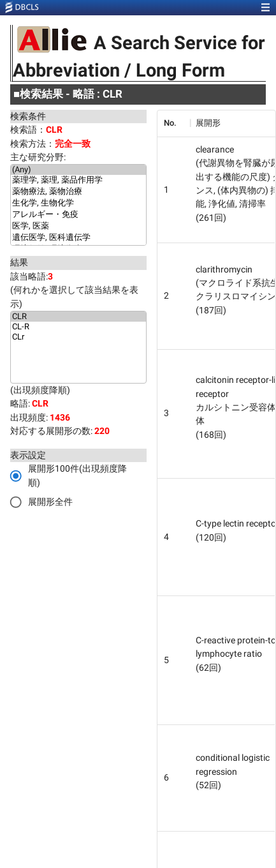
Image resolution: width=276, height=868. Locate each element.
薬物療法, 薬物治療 (78, 192)
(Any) (78, 170)
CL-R (78, 327)
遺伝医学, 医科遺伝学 (78, 238)
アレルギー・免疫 (78, 215)
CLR (78, 317)
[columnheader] (173, 123)
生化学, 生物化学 (78, 204)
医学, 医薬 (78, 227)
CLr (78, 337)
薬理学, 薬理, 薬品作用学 (78, 181)
